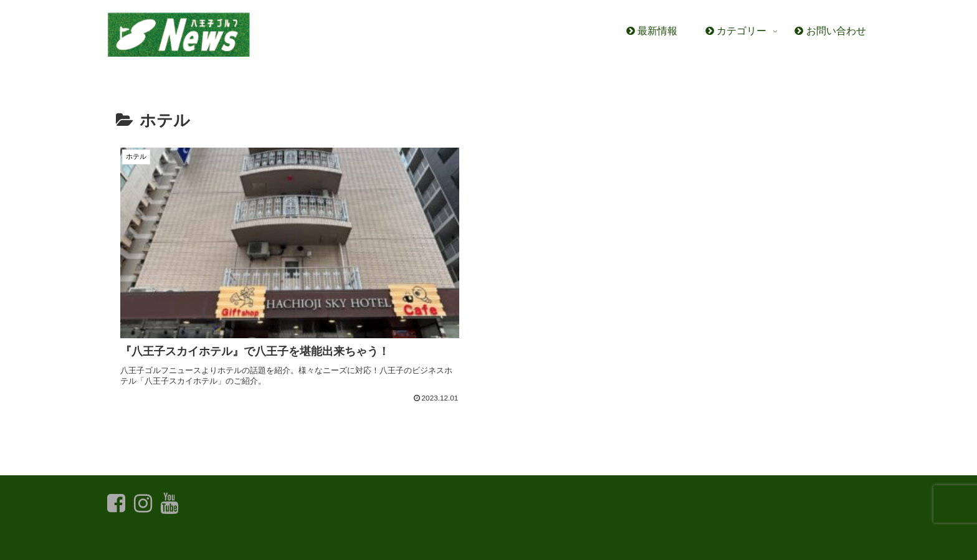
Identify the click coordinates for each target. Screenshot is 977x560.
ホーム (122, 542)
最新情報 (166, 542)
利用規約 (279, 542)
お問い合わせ (222, 542)
